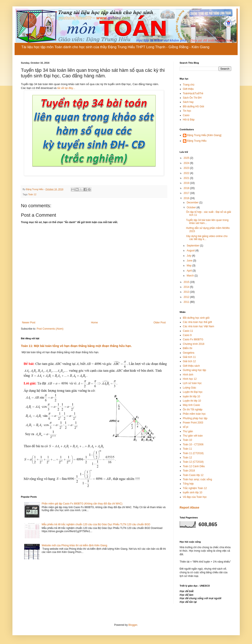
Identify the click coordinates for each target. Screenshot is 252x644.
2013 (187, 292)
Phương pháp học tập (195, 418)
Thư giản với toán (193, 436)
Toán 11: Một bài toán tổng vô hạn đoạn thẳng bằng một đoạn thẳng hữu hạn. (76, 346)
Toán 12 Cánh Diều (194, 466)
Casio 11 (188, 331)
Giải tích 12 (189, 361)
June (190, 261)
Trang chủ (189, 85)
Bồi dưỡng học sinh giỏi (196, 318)
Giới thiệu (188, 89)
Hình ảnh (188, 375)
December (193, 203)
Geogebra (189, 353)
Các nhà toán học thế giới (198, 322)
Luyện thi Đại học (193, 392)
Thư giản (188, 431)
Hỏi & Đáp (189, 120)
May (189, 266)
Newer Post (29, 323)
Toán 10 (188, 440)
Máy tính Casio (192, 405)
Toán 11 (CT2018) (193, 453)
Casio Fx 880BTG (193, 339)
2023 (187, 168)
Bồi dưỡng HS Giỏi (194, 107)
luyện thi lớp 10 (192, 396)
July (189, 256)
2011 (187, 302)
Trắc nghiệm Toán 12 (195, 488)
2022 (187, 173)
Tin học (187, 111)
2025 (187, 158)
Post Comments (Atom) (50, 329)
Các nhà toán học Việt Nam (199, 326)
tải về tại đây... (66, 88)
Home (94, 323)
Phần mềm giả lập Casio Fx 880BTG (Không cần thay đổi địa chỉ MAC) (82, 504)
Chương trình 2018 (194, 344)
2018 (187, 188)
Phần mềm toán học (194, 414)
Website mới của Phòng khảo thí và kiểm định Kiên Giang (74, 545)
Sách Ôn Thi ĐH (192, 98)
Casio (186, 115)
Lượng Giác (190, 388)
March (191, 276)
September (193, 246)
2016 (187, 198)
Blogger (133, 625)
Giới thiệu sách (191, 366)
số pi (186, 427)
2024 (187, 163)
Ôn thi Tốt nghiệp (193, 410)
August (191, 251)
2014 (187, 287)
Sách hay (188, 102)
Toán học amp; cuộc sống (198, 479)
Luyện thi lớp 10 (192, 401)
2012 (187, 297)
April (189, 271)
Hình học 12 (190, 379)
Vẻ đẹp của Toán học (195, 497)
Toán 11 (188, 449)
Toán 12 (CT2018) (193, 462)
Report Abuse (189, 507)
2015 (187, 282)
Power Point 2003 (193, 423)
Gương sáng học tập (195, 370)
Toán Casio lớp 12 (193, 475)
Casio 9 (187, 335)
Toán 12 (32, 194)
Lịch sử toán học (192, 383)
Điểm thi (188, 348)
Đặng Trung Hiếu (197, 141)
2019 (187, 183)
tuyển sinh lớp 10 (193, 492)
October (192, 207)
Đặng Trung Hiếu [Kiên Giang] (204, 135)
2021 (187, 178)
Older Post (160, 323)
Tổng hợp (188, 484)
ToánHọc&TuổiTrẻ (193, 93)
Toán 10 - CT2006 (193, 444)
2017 (187, 193)
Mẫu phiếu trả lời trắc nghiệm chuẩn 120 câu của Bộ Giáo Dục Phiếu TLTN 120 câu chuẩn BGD (96, 524)
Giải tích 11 (189, 357)
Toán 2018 (189, 471)
